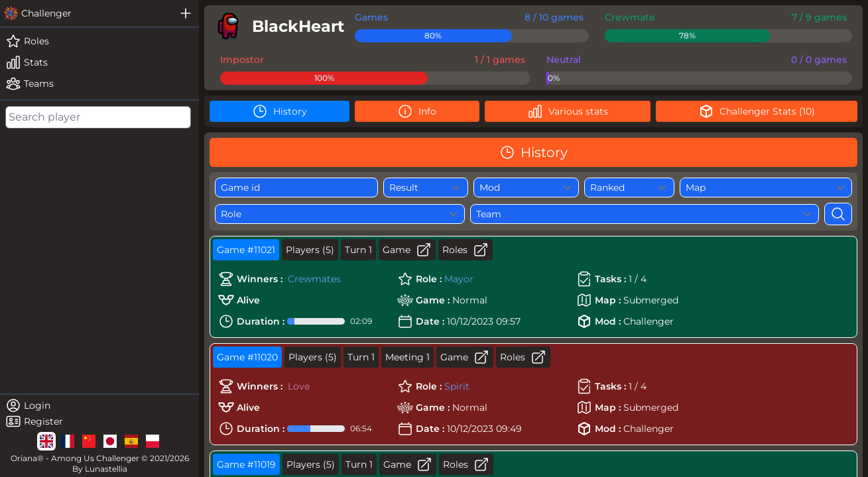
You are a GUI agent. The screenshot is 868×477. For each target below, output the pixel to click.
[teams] (99, 83)
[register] (99, 421)
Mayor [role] (459, 279)
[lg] (46, 441)
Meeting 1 (407, 357)
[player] (277, 26)
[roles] (99, 41)
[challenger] (86, 13)
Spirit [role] (457, 386)
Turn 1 (358, 250)
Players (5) (310, 250)
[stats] (99, 62)
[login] (99, 405)
